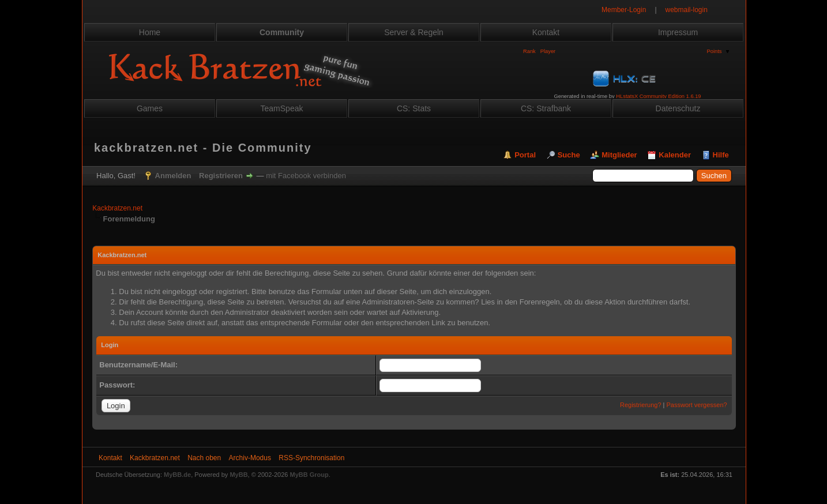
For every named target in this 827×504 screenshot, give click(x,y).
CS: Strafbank (546, 108)
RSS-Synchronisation (311, 458)
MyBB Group (309, 475)
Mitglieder (619, 155)
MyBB (238, 475)
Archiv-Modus (250, 458)
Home (150, 32)
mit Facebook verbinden (306, 176)
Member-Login (624, 10)
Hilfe (721, 155)
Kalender (675, 155)
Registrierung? (641, 405)
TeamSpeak (282, 108)
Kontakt (546, 32)
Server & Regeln (414, 32)
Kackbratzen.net (117, 208)
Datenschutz (678, 108)
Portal (525, 155)
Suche (569, 155)
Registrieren (221, 176)
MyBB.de (177, 475)
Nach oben (204, 458)
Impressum (678, 32)
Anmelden (173, 176)
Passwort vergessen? (697, 405)
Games (150, 108)
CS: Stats (414, 108)
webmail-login (687, 10)
